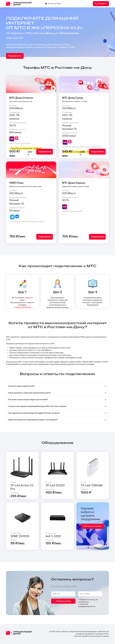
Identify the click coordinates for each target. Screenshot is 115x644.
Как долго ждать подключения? (22, 386)
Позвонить (101, 4)
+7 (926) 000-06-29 (22, 307)
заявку (27, 298)
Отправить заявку (63, 601)
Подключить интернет (92, 526)
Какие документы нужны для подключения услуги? (30, 393)
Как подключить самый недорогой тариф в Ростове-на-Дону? (34, 413)
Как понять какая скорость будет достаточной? (28, 400)
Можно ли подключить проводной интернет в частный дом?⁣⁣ (33, 420)
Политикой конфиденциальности (87, 605)
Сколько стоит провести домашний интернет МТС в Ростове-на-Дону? (38, 406)
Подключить (15, 56)
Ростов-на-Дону (53, 4)
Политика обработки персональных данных (92, 636)
